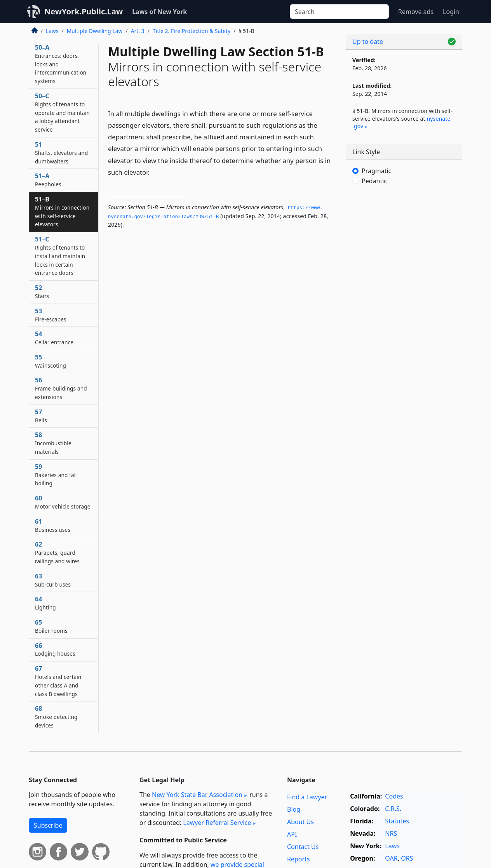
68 (56, 717)
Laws (52, 31)
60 (63, 502)
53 (51, 315)
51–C (60, 256)
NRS (391, 833)
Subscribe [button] (48, 825)
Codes (394, 796)
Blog (294, 809)
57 (41, 416)
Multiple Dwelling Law (95, 31)
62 (57, 552)
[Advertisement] (404, 320)
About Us (300, 822)
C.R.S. (393, 809)
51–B (62, 211)
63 (53, 580)
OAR (391, 858)
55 (50, 361)
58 (53, 443)
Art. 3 (138, 31)
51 (61, 153)
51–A (48, 180)
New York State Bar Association (197, 795)
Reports (299, 859)
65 (51, 626)
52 (42, 292)
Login (451, 12)
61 (53, 525)
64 (45, 603)
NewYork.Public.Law (84, 11)
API (292, 834)
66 (55, 649)
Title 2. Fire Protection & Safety (192, 31)
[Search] (339, 12)
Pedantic (374, 181)
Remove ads (416, 12)
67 (58, 681)
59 (56, 475)
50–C (62, 112)
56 (61, 388)
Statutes (397, 821)
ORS (407, 858)
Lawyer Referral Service (217, 823)
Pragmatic (376, 171)
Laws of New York (159, 12)
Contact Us (303, 847)
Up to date (368, 42)
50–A (61, 64)
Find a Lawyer (307, 797)
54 (54, 338)
